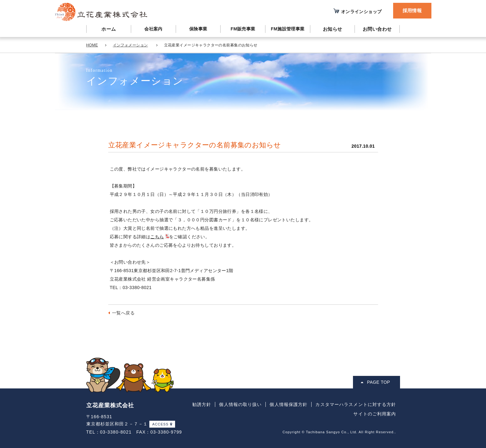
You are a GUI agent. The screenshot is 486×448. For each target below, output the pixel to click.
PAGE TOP (375, 382)
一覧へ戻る (123, 313)
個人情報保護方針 (288, 404)
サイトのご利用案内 (375, 414)
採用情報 (412, 11)
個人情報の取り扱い (240, 404)
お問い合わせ (377, 29)
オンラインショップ (361, 12)
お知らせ (333, 29)
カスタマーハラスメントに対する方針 (356, 404)
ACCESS (162, 424)
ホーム (109, 29)
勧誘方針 (202, 404)
